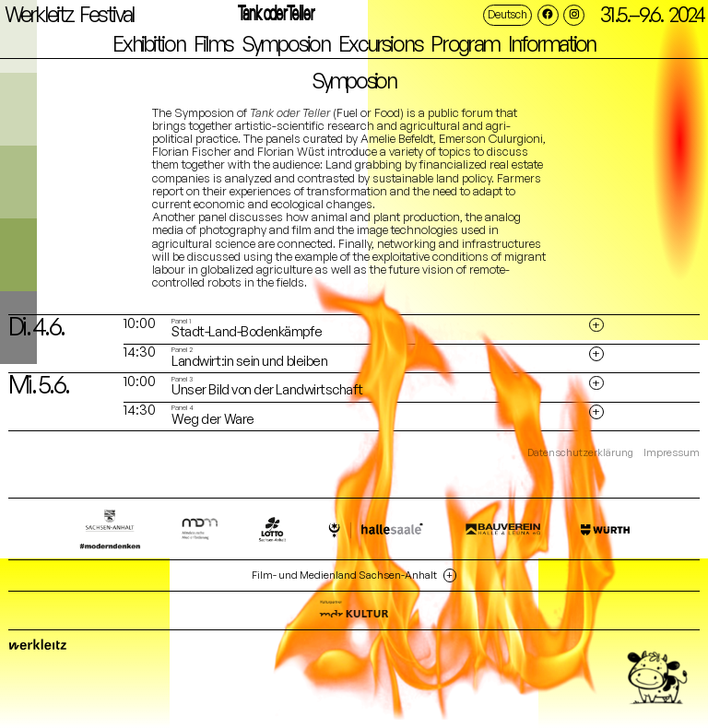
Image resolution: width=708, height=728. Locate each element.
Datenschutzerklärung (580, 453)
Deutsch (507, 14)
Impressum (672, 453)
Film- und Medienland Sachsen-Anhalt (344, 575)
